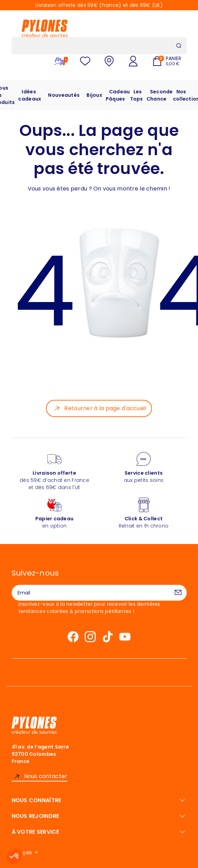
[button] (14, 856)
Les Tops (137, 95)
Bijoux (94, 95)
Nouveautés (64, 95)
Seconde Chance (160, 95)
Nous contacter (46, 776)
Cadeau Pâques (118, 95)
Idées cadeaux (30, 95)
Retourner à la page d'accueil (105, 408)
